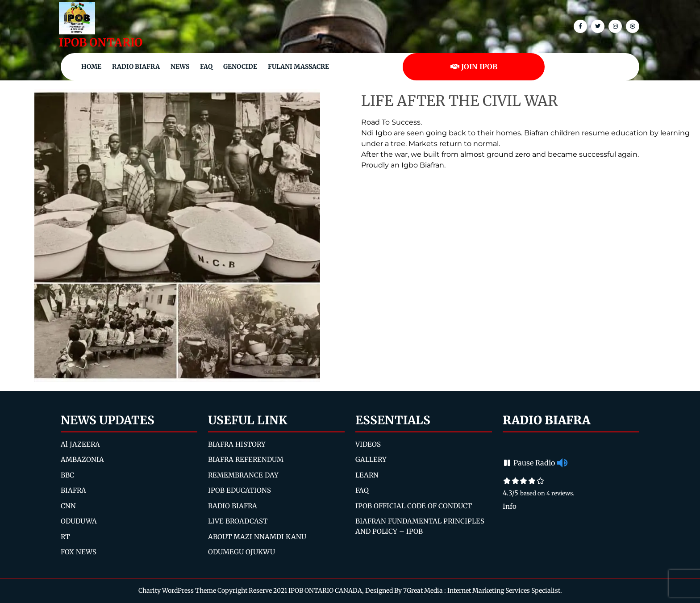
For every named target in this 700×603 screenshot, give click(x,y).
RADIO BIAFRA (233, 506)
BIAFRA (73, 490)
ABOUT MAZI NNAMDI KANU (257, 537)
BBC (67, 475)
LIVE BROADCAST (238, 521)
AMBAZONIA (82, 459)
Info (510, 506)
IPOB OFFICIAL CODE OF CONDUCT (414, 506)
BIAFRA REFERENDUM (246, 459)
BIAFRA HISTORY (237, 444)
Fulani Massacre (298, 67)
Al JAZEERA (80, 444)
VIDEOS (368, 444)
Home (91, 67)
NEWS (180, 67)
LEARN (367, 475)
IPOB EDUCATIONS (240, 490)
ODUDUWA (79, 521)
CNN (68, 506)
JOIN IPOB (474, 67)
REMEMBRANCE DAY (243, 475)
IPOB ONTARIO (101, 42)
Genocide (240, 67)
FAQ (206, 67)
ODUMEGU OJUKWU (242, 552)
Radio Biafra (136, 67)
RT (65, 537)
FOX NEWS (79, 552)
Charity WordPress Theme (177, 590)
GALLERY (371, 459)
